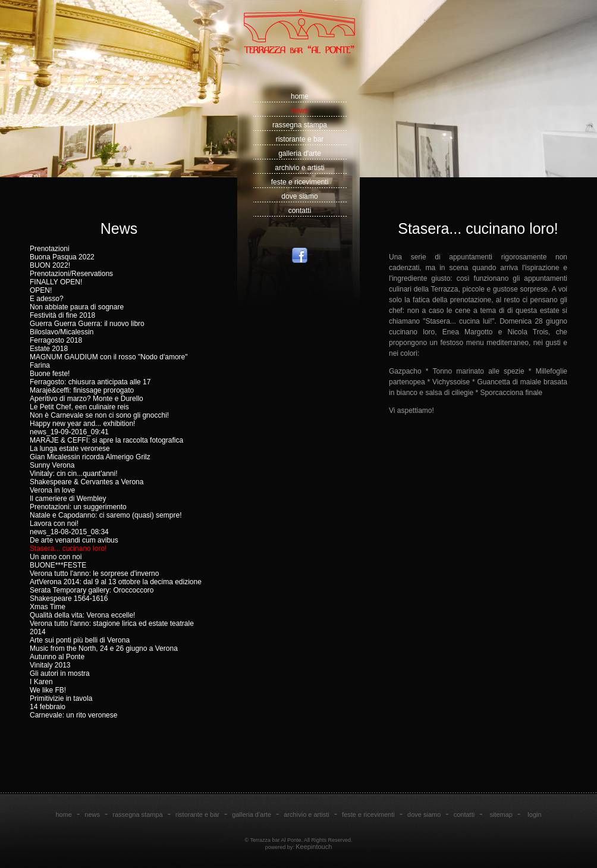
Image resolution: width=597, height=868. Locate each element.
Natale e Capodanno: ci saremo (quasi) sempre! (106, 515)
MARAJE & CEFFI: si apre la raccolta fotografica (106, 440)
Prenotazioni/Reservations (71, 274)
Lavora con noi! (54, 524)
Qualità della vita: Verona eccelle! (82, 615)
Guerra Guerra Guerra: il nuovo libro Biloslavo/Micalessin (87, 328)
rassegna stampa (300, 125)
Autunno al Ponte (57, 657)
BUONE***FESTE (58, 565)
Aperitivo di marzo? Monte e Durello (87, 399)
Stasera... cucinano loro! (68, 549)
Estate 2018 (49, 349)
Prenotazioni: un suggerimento (78, 507)
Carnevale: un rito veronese (73, 715)
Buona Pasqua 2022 (62, 257)
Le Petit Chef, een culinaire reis (79, 407)
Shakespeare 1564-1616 (69, 598)
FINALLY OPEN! (56, 282)
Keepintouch (314, 847)
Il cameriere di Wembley (68, 499)
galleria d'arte (300, 153)
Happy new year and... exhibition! (82, 424)
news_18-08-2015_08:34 (69, 532)
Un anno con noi (56, 557)
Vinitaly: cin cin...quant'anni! (74, 474)
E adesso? (47, 299)
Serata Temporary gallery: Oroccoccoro (92, 590)
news (300, 111)
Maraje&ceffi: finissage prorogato (82, 390)
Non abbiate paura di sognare (77, 307)
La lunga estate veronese (70, 449)
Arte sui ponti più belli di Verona (80, 640)
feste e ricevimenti (300, 182)
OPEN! (41, 290)
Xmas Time (48, 607)
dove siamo (299, 196)
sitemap (501, 814)
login (534, 814)
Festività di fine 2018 (62, 315)
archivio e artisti (299, 168)
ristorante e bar (300, 139)
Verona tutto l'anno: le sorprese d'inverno (94, 574)
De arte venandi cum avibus (74, 540)
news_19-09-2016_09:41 (69, 432)
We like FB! (48, 690)
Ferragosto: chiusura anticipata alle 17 (90, 382)
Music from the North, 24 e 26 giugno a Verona (104, 648)
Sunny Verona (52, 465)
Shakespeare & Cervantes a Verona (87, 482)
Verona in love (52, 490)
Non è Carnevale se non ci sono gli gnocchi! (99, 415)
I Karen (41, 682)
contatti (300, 211)
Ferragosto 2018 (56, 340)
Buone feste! (50, 374)
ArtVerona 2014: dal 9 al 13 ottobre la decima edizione (116, 582)
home (300, 96)
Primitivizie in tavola (61, 698)
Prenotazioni (50, 249)
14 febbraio (48, 707)
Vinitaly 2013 (50, 665)
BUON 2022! (50, 265)
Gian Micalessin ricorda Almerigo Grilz (90, 457)
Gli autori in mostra (60, 673)
